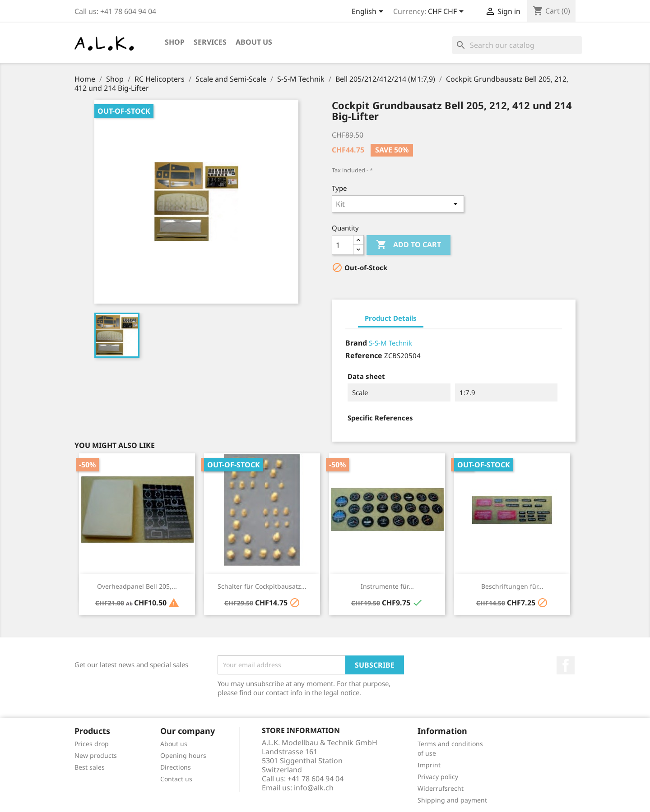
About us (254, 42)
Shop (175, 42)
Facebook (566, 665)
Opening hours (183, 755)
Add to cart (409, 245)
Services (210, 42)
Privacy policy (438, 777)
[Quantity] (343, 245)
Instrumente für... (387, 586)
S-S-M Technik (390, 343)
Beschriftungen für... (512, 586)
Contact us (176, 779)
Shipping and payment (452, 800)
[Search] (517, 45)
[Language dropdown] (369, 12)
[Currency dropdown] (447, 12)
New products (96, 755)
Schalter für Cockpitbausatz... (262, 586)
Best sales (90, 767)
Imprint (429, 765)
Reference (364, 355)
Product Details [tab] (391, 318)
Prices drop (92, 744)
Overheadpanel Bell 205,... (137, 586)
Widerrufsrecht (441, 788)
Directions (176, 767)
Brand (356, 343)
